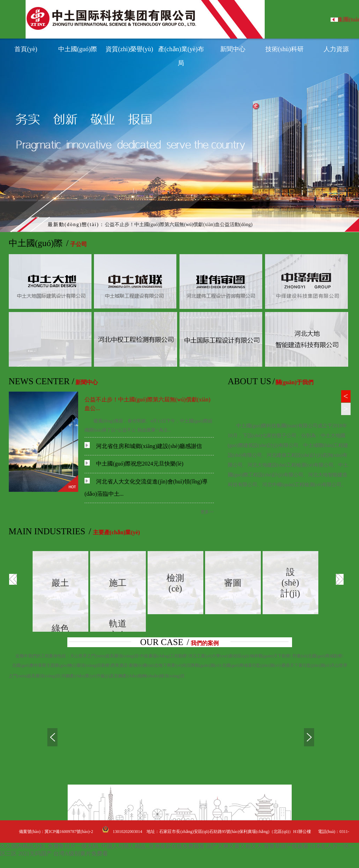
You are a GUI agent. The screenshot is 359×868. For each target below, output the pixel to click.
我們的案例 (205, 643)
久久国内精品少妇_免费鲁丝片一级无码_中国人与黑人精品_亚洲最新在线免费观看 (102, 846)
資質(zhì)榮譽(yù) (129, 49)
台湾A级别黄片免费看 (81, 853)
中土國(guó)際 (78, 49)
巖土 (60, 583)
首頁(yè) (26, 49)
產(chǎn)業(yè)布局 (181, 51)
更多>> (207, 512)
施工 (118, 583)
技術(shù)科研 (285, 49)
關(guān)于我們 (294, 382)
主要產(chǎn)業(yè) (116, 532)
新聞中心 (233, 49)
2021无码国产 (35, 853)
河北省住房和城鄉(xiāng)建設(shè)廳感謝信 (143, 446)
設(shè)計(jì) (290, 583)
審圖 (233, 583)
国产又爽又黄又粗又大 (234, 846)
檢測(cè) (175, 583)
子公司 (79, 244)
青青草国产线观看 (286, 846)
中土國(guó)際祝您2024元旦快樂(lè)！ (134, 464)
